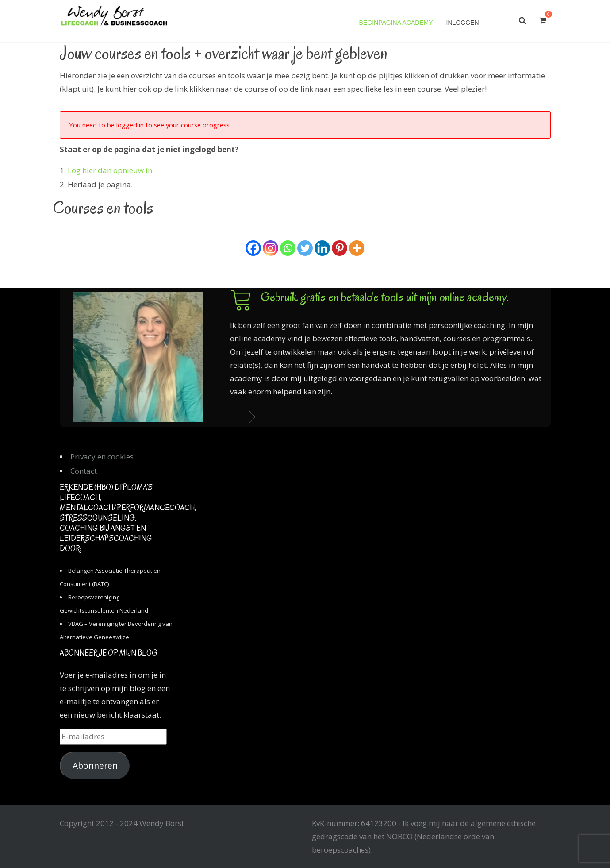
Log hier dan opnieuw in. (111, 170)
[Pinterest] (340, 248)
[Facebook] (253, 248)
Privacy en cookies (102, 457)
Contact (84, 471)
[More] (357, 248)
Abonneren (95, 766)
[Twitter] (305, 248)
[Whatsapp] (288, 248)
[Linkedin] (322, 248)
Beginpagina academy (396, 23)
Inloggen (463, 23)
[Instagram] (270, 248)
